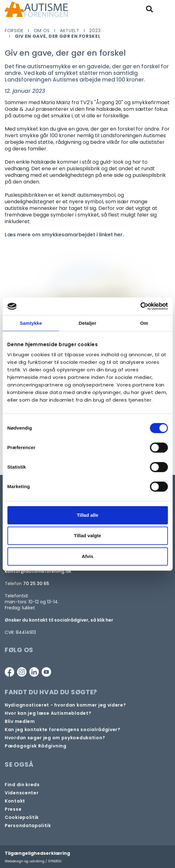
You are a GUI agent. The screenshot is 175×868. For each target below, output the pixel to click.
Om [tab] (144, 323)
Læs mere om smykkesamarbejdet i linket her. (64, 235)
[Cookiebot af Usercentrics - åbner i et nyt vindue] (140, 306)
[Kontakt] (15, 801)
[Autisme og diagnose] (65, 705)
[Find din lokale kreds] (22, 785)
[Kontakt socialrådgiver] (63, 730)
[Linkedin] (34, 672)
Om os (42, 31)
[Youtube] (46, 672)
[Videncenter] (22, 793)
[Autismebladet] (48, 713)
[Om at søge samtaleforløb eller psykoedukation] (55, 738)
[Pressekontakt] (13, 809)
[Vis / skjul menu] (166, 9)
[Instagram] (22, 672)
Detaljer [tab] (88, 323)
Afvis (87, 556)
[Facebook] (9, 672)
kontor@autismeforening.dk (38, 571)
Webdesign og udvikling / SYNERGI (33, 861)
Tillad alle (87, 515)
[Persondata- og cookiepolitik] (22, 817)
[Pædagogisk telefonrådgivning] (36, 746)
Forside (14, 31)
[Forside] (36, 9)
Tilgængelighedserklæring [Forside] (37, 853)
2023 (95, 31)
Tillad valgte (87, 535)
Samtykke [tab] (31, 323)
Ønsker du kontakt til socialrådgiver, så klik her (59, 620)
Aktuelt (70, 31)
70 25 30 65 (36, 583)
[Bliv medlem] (20, 721)
